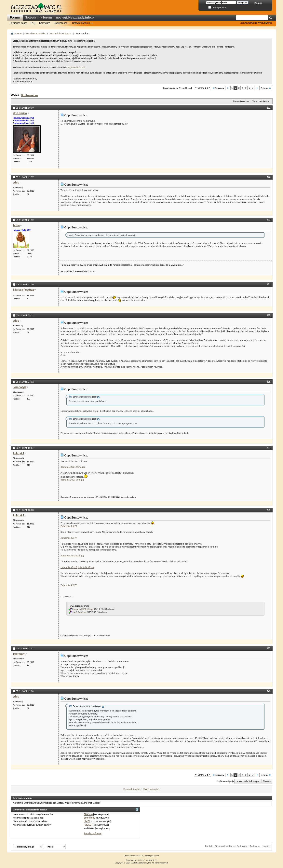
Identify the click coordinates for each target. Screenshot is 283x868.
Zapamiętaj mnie (217, 8)
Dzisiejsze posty (18, 23)
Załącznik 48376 (69, 585)
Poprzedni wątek (132, 789)
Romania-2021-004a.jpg (73, 467)
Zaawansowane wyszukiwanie (256, 23)
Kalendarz (45, 23)
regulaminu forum (76, 67)
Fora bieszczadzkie (35, 33)
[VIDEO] (88, 825)
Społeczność (61, 23)
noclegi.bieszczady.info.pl (75, 17)
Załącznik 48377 (69, 538)
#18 (269, 510)
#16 (269, 381)
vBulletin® (141, 860)
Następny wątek (151, 789)
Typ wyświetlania (260, 101)
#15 (269, 315)
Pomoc (258, 3)
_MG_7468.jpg (79, 612)
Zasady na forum (93, 833)
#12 (269, 177)
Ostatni (266, 88)
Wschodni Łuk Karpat (61, 33)
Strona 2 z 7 (204, 88)
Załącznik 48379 (86, 567)
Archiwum (255, 846)
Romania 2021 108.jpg (83, 609)
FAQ (33, 23)
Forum (15, 17)
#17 (269, 448)
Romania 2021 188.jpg (72, 480)
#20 (269, 691)
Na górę (267, 781)
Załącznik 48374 (69, 526)
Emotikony (89, 818)
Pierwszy (218, 88)
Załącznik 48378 (69, 567)
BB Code (88, 814)
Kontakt (209, 846)
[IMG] (87, 821)
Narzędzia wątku (240, 101)
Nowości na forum (38, 17)
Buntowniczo (29, 95)
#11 (269, 107)
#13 (269, 220)
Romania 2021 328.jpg (72, 556)
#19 (269, 648)
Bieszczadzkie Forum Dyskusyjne (231, 846)
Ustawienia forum (81, 23)
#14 (269, 284)
